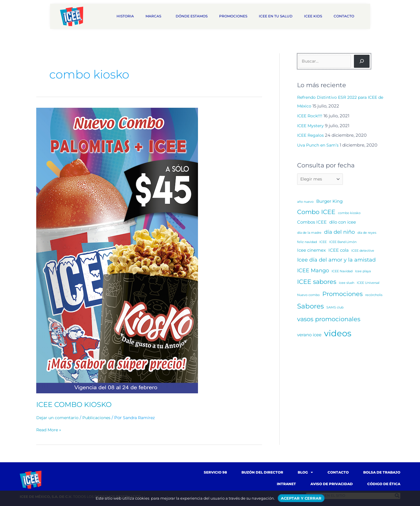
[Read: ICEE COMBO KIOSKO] (117, 250)
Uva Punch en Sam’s (319, 145)
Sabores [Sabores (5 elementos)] (310, 307)
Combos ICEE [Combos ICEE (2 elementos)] (312, 223)
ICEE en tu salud (276, 16)
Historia (125, 16)
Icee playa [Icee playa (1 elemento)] (363, 272)
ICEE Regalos (311, 135)
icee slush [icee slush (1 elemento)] (347, 284)
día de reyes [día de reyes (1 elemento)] (367, 234)
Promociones (233, 16)
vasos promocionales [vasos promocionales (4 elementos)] (329, 320)
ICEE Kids (313, 16)
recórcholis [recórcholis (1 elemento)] (374, 296)
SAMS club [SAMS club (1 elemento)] (335, 308)
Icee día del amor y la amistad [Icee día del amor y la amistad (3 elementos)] (336, 261)
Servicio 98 (215, 472)
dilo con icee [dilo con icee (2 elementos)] (343, 223)
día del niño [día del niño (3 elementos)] (339, 233)
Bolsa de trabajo (382, 472)
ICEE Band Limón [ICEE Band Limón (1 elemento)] (343, 243)
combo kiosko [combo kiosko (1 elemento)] (349, 214)
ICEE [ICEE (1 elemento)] (323, 243)
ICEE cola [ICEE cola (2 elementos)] (339, 251)
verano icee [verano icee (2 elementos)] (309, 336)
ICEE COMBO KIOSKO (77, 404)
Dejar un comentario (59, 418)
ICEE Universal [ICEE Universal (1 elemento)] (368, 284)
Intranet (286, 484)
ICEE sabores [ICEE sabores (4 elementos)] (317, 283)
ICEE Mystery (311, 126)
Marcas (155, 16)
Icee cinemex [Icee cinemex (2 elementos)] (311, 251)
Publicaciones (100, 418)
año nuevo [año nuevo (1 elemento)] (305, 203)
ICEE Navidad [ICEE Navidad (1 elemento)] (342, 272)
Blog (305, 472)
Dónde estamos (192, 16)
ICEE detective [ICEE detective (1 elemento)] (363, 252)
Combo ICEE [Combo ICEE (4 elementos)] (316, 213)
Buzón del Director (262, 472)
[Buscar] (362, 61)
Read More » (50, 430)
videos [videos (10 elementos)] (338, 334)
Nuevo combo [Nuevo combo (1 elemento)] (308, 296)
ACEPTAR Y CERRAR (301, 498)
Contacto (345, 16)
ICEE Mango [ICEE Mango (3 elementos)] (313, 271)
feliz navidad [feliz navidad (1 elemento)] (307, 243)
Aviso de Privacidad (332, 484)
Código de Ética (384, 484)
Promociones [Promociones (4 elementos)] (342, 295)
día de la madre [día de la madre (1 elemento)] (309, 234)
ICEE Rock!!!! (311, 116)
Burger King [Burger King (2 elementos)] (329, 202)
